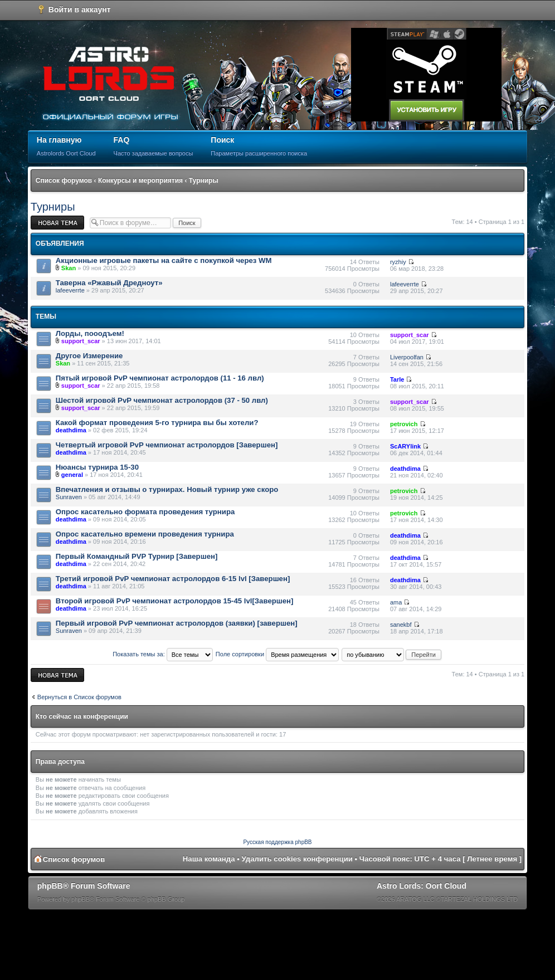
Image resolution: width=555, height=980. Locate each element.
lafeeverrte (70, 290)
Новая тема (57, 223)
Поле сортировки (277, 654)
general (72, 475)
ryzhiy (398, 262)
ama (396, 602)
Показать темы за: (163, 654)
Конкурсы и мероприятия (140, 181)
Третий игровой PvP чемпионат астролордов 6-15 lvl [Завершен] (173, 579)
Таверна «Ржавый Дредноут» (109, 283)
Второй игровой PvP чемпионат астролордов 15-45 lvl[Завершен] (175, 601)
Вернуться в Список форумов (79, 697)
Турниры (204, 181)
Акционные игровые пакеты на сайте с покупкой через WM (164, 260)
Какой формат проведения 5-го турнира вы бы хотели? (157, 423)
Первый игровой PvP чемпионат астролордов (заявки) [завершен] (177, 623)
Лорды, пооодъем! (90, 333)
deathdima (71, 430)
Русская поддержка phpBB (277, 842)
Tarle (397, 379)
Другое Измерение (89, 356)
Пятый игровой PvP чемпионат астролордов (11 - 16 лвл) (160, 378)
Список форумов (64, 181)
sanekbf (401, 625)
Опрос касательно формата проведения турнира (145, 512)
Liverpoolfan (407, 357)
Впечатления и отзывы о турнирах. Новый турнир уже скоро (167, 489)
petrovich (404, 424)
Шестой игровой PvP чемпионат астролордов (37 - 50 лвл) (162, 400)
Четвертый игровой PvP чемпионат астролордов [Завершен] (167, 445)
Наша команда (209, 859)
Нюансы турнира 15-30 (97, 467)
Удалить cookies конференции (297, 859)
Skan (69, 268)
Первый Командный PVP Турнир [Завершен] (137, 556)
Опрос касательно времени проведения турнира (145, 534)
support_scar (81, 341)
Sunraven (69, 497)
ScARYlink (405, 446)
